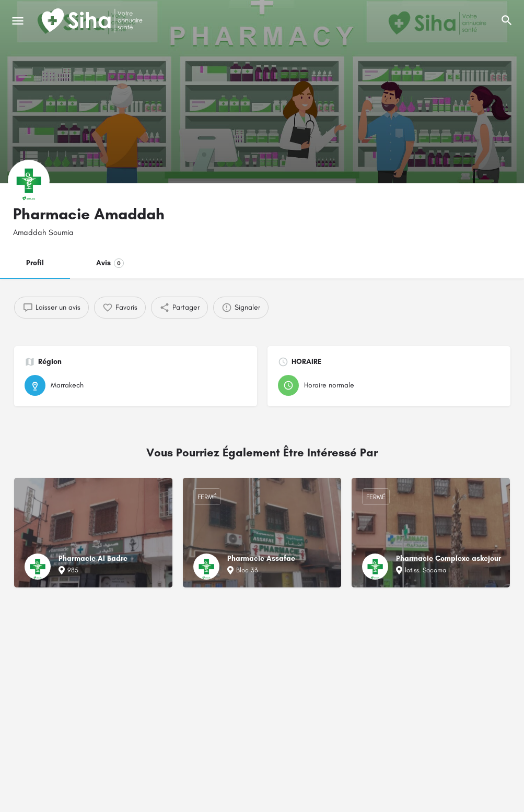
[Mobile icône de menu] (18, 21)
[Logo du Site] (93, 21)
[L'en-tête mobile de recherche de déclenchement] (507, 20)
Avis (110, 263)
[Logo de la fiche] (29, 181)
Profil (35, 263)
